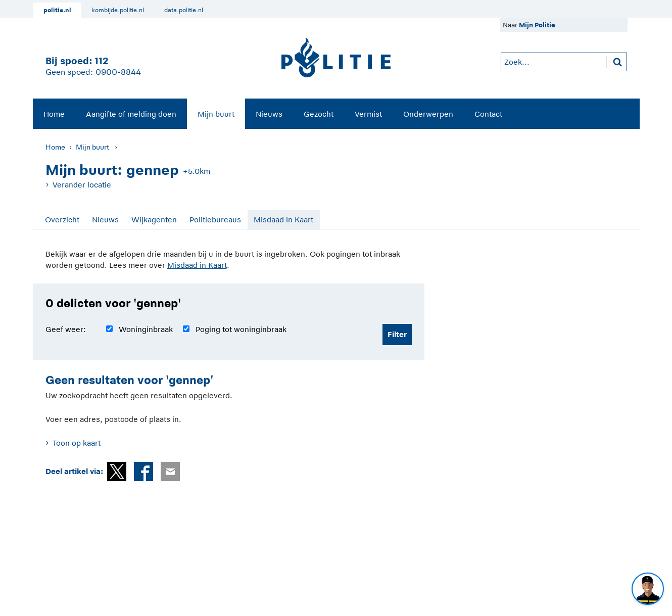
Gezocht (319, 114)
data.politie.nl (184, 10)
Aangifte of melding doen (131, 114)
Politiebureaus (215, 220)
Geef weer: (66, 329)
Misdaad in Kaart (283, 220)
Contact (488, 114)
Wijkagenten (154, 220)
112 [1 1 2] (101, 61)
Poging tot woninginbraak (241, 329)
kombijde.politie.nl (118, 10)
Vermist (368, 114)
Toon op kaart (77, 443)
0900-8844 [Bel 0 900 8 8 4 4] (118, 72)
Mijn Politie (537, 25)
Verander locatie (82, 185)
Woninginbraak (146, 329)
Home (54, 114)
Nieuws (269, 114)
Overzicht (62, 220)
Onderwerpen (428, 114)
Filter (397, 334)
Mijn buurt (216, 114)
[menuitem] (54, 114)
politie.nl (57, 10)
